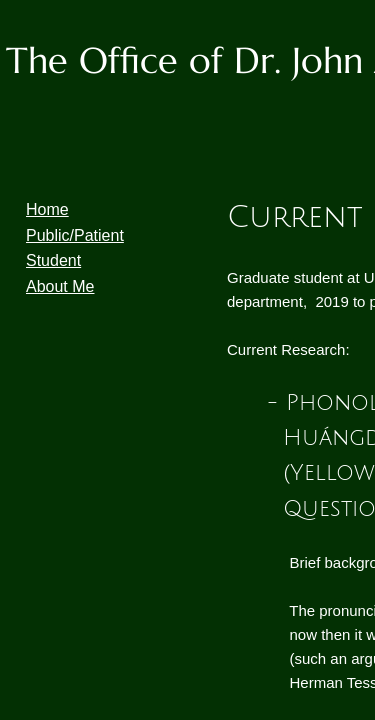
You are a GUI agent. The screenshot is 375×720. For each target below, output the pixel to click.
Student (53, 260)
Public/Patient (75, 235)
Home (47, 209)
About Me (60, 286)
